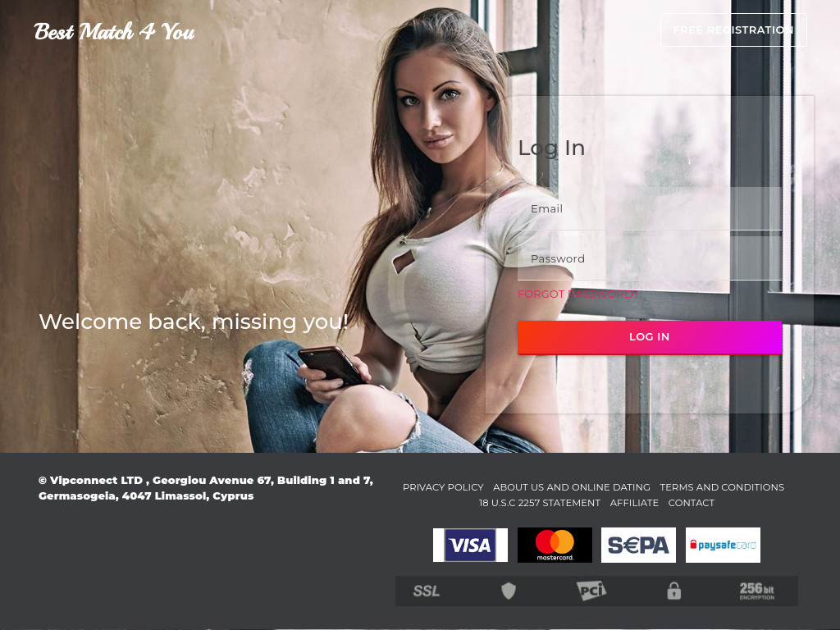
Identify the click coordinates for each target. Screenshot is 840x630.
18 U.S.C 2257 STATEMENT (598, 502)
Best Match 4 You (114, 32)
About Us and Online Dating (634, 486)
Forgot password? (578, 294)
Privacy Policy (489, 486)
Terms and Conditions (450, 502)
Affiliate (703, 502)
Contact (767, 502)
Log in (650, 336)
